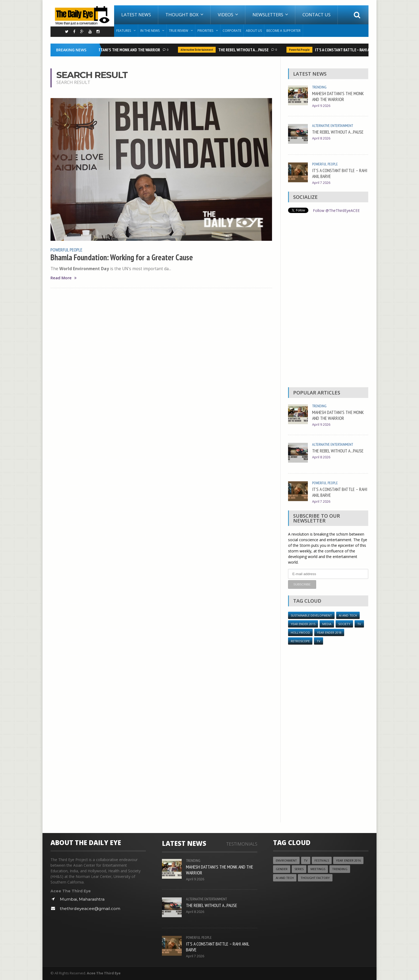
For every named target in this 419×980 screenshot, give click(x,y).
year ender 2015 (303, 624)
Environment (286, 861)
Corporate (232, 31)
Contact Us (317, 15)
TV (359, 624)
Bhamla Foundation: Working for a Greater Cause (122, 257)
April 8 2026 (321, 138)
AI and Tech (349, 615)
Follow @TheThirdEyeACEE (336, 210)
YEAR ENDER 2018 (329, 632)
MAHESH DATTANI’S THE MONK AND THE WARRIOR (121, 50)
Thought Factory (315, 878)
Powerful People (301, 50)
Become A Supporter (284, 31)
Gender (282, 869)
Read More (64, 278)
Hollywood (300, 632)
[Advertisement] (328, 301)
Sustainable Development (312, 615)
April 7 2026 (321, 183)
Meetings (319, 869)
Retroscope (300, 641)
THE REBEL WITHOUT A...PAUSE (245, 50)
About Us (254, 31)
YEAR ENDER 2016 (349, 861)
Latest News (136, 15)
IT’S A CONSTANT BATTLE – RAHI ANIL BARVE (352, 50)
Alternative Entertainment (198, 50)
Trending (319, 87)
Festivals (322, 861)
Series (299, 869)
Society (344, 624)
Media (327, 624)
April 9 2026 (321, 106)
